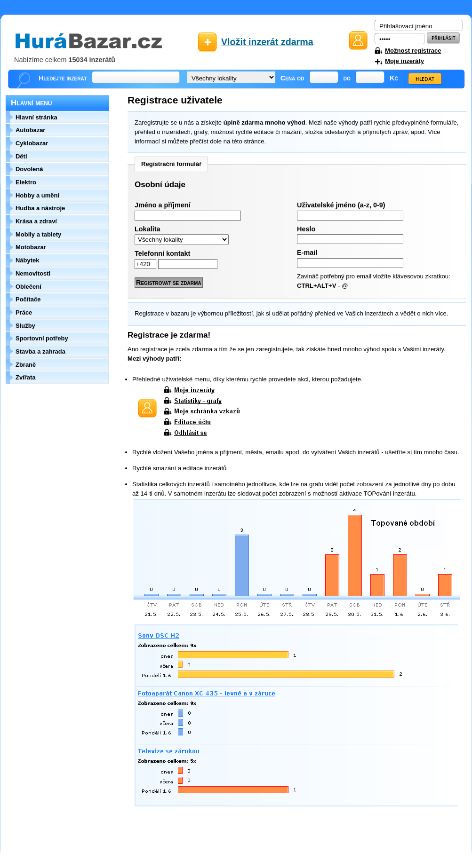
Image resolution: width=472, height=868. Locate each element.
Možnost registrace (413, 51)
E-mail (307, 253)
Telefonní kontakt (162, 253)
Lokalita (148, 229)
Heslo (306, 229)
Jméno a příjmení (163, 205)
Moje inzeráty (404, 61)
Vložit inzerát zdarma (267, 42)
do (347, 78)
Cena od (292, 78)
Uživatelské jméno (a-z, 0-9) (341, 205)
